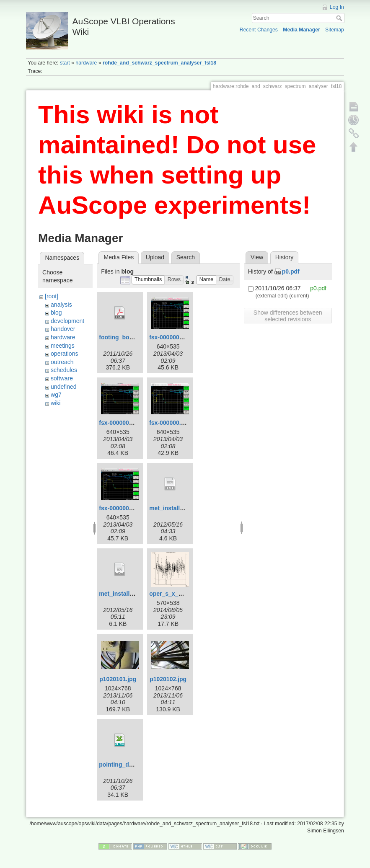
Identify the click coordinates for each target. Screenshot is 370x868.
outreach (62, 362)
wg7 (56, 395)
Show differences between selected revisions (288, 316)
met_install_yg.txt (174, 508)
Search (340, 18)
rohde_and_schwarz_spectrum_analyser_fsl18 (159, 63)
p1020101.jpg (118, 679)
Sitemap (335, 30)
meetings (63, 346)
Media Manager (301, 30)
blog (56, 313)
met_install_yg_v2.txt (129, 594)
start (65, 63)
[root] (52, 296)
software (62, 378)
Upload (155, 257)
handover (63, 329)
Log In (337, 7)
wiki (56, 403)
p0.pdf (291, 271)
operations (64, 354)
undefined (64, 387)
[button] (148, 280)
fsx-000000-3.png (123, 423)
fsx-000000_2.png (123, 508)
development (67, 321)
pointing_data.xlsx (125, 765)
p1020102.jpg (168, 679)
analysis (61, 305)
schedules (64, 370)
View (257, 257)
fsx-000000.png (170, 423)
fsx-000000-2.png (173, 337)
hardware (86, 63)
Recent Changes (259, 30)
